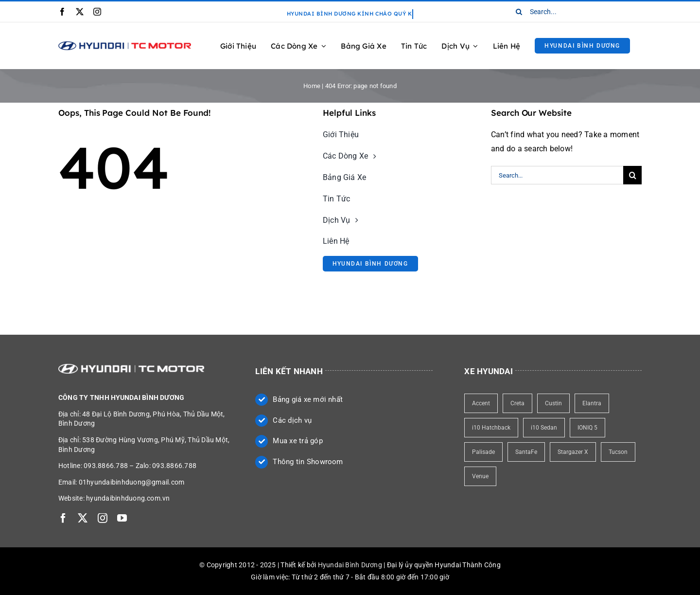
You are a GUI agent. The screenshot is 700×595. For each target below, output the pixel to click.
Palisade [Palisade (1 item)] (483, 452)
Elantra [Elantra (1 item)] (592, 403)
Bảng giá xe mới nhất (308, 399)
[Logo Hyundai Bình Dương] (125, 45)
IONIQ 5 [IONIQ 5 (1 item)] (587, 428)
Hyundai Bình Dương (350, 565)
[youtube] (122, 518)
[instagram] (97, 12)
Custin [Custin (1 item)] (553, 403)
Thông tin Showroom (308, 462)
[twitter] (80, 12)
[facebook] (62, 12)
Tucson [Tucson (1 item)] (618, 452)
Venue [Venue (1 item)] (480, 476)
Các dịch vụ (292, 420)
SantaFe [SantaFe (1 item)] (526, 452)
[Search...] (575, 12)
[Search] (519, 12)
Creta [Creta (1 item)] (517, 403)
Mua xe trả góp (297, 441)
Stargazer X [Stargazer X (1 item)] (573, 452)
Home (312, 86)
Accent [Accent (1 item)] (481, 403)
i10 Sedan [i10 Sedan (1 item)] (544, 428)
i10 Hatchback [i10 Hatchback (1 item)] (491, 428)
